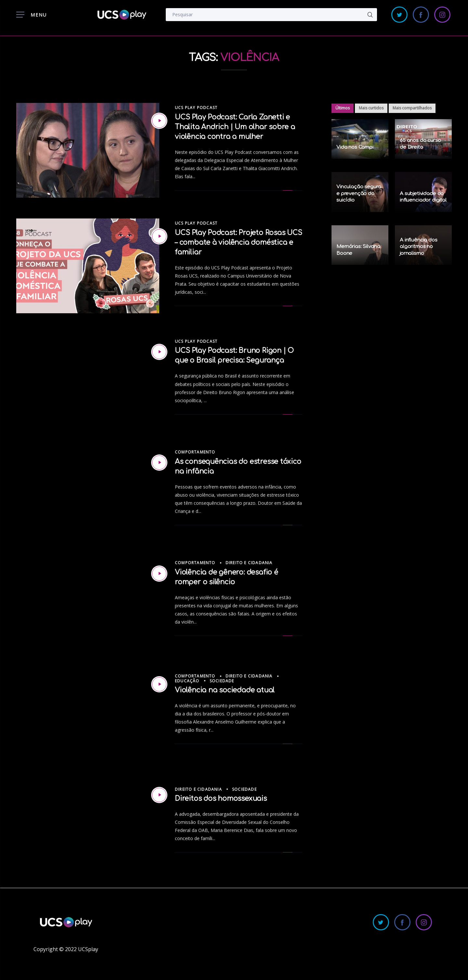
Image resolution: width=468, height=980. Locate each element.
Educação (187, 681)
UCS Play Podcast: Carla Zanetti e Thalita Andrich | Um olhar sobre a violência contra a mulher (235, 127)
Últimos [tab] (343, 108)
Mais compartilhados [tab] (412, 108)
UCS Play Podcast (196, 108)
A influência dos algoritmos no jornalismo (419, 247)
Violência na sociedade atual (225, 690)
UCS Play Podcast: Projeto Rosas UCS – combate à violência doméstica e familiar (239, 242)
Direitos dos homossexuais (221, 799)
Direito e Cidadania (249, 563)
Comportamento (195, 452)
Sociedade (222, 681)
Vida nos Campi (355, 147)
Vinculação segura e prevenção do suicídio (359, 193)
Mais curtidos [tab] (371, 108)
